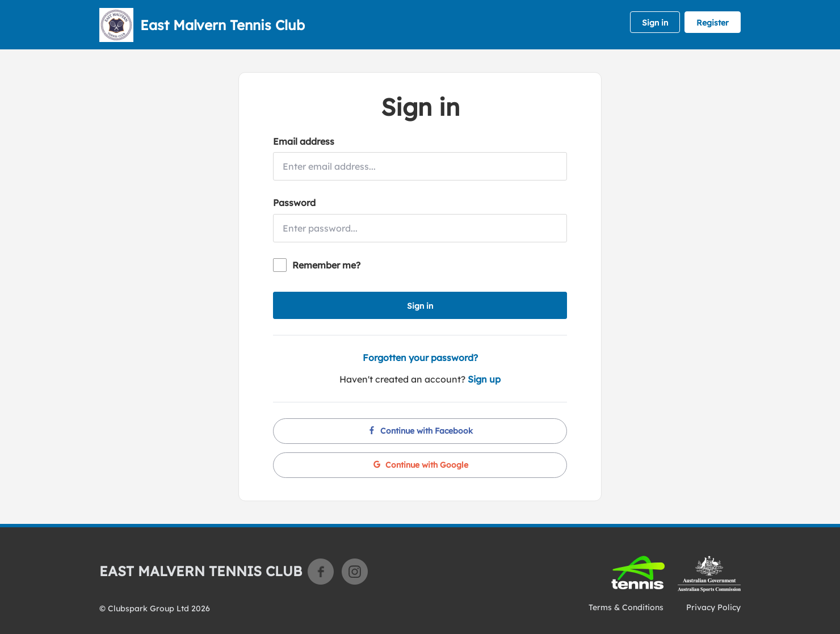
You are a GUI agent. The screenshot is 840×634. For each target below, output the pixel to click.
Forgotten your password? (420, 358)
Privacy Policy (713, 607)
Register (713, 23)
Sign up (484, 379)
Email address (304, 141)
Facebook (321, 572)
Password (294, 203)
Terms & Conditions (626, 607)
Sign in (655, 23)
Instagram (355, 572)
